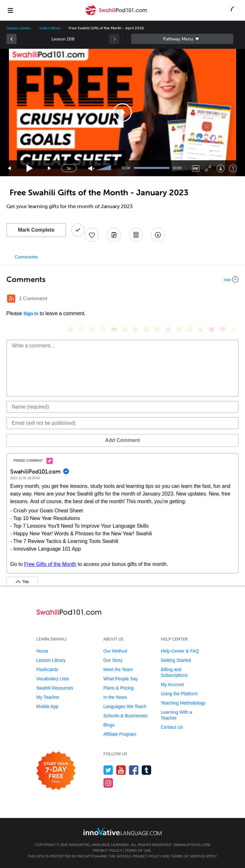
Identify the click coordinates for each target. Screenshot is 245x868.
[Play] (30, 168)
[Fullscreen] (208, 168)
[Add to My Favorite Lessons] (92, 235)
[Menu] (10, 10)
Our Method (115, 651)
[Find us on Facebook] (134, 770)
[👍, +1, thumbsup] (233, 329)
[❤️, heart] (222, 329)
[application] (122, 112)
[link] (11, 39)
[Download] (221, 168)
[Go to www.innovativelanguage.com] (122, 831)
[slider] (105, 168)
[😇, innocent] (179, 329)
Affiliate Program (120, 734)
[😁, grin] (92, 329)
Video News (50, 28)
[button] (235, 10)
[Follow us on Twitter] (108, 770)
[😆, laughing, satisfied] (136, 329)
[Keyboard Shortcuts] (233, 168)
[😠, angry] (125, 329)
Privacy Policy (108, 850)
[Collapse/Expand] (122, 279)
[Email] (122, 423)
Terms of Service (188, 856)
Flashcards (47, 669)
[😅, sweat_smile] (146, 329)
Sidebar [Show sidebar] (182, 39)
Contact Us (172, 727)
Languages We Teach (125, 706)
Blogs (109, 725)
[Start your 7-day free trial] (56, 771)
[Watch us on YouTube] (121, 770)
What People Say (121, 679)
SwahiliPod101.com (192, 845)
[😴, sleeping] (190, 329)
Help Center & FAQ (180, 651)
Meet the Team (118, 669)
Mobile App (47, 706)
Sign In (31, 314)
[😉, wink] (157, 329)
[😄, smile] (71, 329)
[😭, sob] (168, 329)
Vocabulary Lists (53, 679)
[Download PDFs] (136, 235)
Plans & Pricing (119, 688)
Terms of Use (138, 850)
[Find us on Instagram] (108, 783)
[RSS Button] (11, 299)
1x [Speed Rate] (69, 168)
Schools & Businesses (126, 716)
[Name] (122, 407)
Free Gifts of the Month (50, 564)
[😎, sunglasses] (114, 329)
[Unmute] (91, 168)
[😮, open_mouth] (201, 329)
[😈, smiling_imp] (212, 329)
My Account (172, 684)
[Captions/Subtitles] (196, 168)
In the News (115, 697)
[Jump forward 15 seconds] (50, 168)
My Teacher (48, 697)
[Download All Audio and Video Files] (158, 235)
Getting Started (176, 660)
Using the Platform (179, 694)
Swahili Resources (55, 688)
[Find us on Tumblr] (147, 770)
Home (42, 651)
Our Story (113, 660)
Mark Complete (36, 230)
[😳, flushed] (81, 329)
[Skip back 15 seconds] (10, 168)
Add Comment (122, 440)
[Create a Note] (114, 235)
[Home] (117, 15)
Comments (26, 257)
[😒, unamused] (103, 329)
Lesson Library (19, 28)
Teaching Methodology (183, 703)
